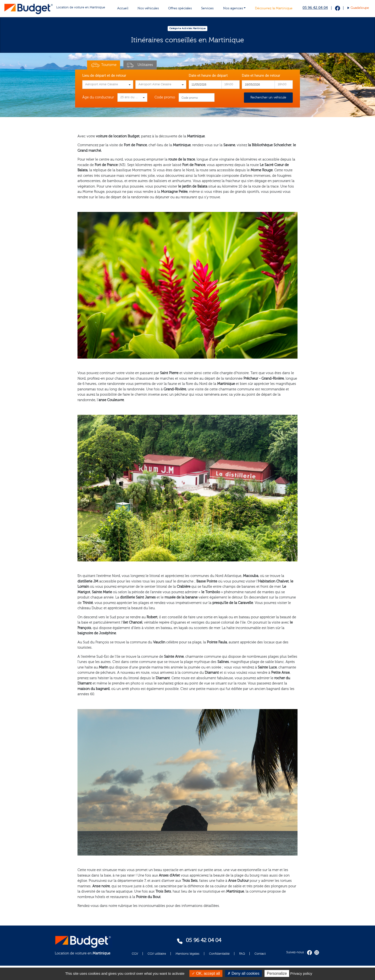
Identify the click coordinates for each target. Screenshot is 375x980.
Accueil (123, 8)
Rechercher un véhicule (268, 97)
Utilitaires (140, 65)
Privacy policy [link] (301, 973)
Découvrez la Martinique (274, 8)
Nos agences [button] (233, 8)
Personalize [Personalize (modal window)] (277, 973)
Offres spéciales (180, 8)
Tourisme (104, 65)
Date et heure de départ (208, 76)
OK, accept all (206, 973)
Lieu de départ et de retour (104, 76)
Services (207, 8)
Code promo (165, 97)
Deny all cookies (243, 973)
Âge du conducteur (98, 97)
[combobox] (108, 85)
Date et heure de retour (261, 76)
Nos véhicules (148, 8)
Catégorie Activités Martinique (187, 28)
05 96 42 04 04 (315, 8)
